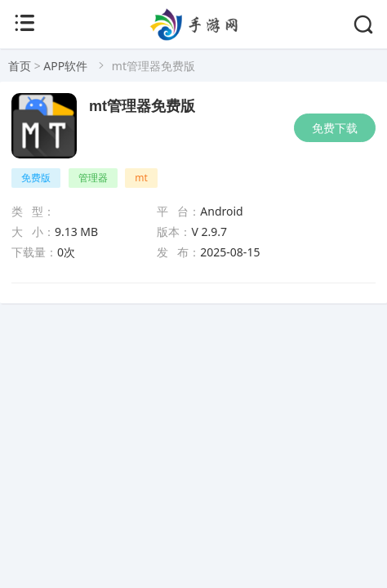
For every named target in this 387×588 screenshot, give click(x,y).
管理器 (93, 178)
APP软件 (65, 66)
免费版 (36, 178)
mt (141, 178)
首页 (20, 66)
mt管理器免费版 (142, 106)
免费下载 (335, 128)
